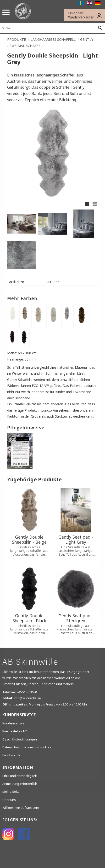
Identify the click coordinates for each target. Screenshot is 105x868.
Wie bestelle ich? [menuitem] (14, 731)
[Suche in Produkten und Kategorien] (48, 28)
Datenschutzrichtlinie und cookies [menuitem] (27, 747)
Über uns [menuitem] (9, 800)
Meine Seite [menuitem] (11, 792)
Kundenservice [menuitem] (13, 723)
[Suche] (100, 28)
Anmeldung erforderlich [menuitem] (20, 784)
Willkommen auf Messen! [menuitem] (21, 808)
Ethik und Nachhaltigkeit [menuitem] (20, 776)
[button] (4, 13)
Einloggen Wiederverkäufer (81, 15)
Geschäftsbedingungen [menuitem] (20, 739)
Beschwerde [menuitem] (11, 755)
